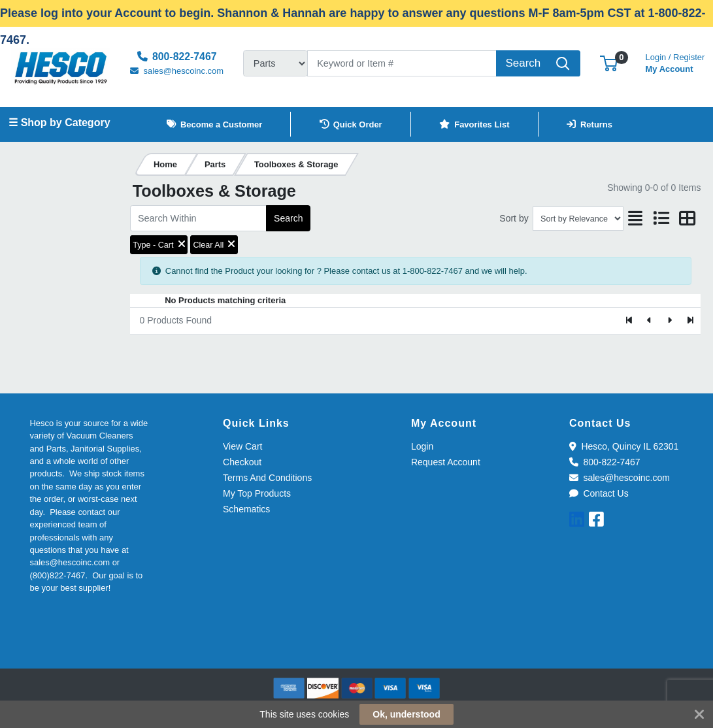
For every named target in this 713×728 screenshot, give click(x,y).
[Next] (670, 321)
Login (422, 446)
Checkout (242, 462)
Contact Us (599, 493)
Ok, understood (406, 714)
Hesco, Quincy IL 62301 (624, 446)
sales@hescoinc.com (620, 478)
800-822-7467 (605, 462)
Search (288, 218)
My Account (675, 62)
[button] (609, 63)
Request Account (446, 462)
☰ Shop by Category (59, 123)
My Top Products (257, 493)
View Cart (242, 446)
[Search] (402, 63)
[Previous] (650, 321)
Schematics (246, 509)
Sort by (514, 218)
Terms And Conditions (267, 478)
